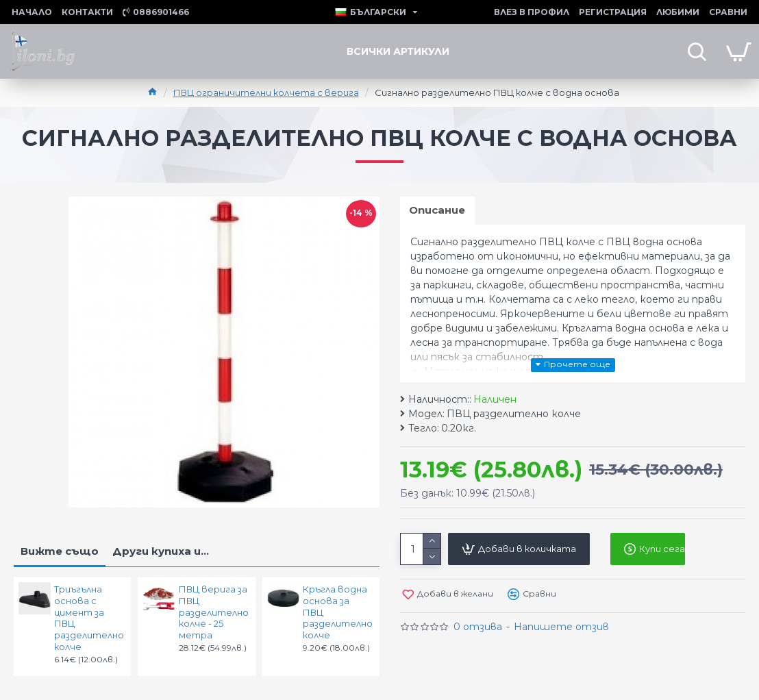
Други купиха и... (161, 551)
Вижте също (60, 551)
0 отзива (478, 628)
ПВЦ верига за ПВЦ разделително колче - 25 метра (213, 612)
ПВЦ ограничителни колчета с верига (266, 92)
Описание (438, 211)
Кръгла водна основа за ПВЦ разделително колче (337, 612)
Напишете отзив (561, 628)
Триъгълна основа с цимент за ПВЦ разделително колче (88, 618)
